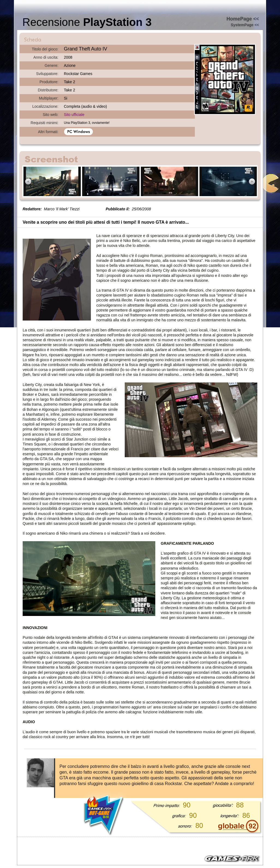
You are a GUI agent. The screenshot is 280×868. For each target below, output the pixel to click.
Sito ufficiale (74, 115)
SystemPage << (245, 25)
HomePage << (243, 19)
